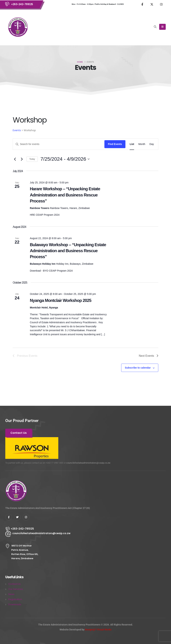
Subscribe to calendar (138, 368)
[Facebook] (142, 4)
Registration (15, 599)
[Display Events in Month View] (142, 144)
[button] (155, 27)
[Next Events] (22, 159)
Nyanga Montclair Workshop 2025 (61, 300)
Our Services (16, 589)
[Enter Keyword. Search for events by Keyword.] (59, 144)
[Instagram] (161, 4)
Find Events (115, 144)
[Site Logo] (18, 27)
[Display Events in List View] (132, 144)
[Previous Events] (15, 159)
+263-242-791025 (22, 4)
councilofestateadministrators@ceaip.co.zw (88, 463)
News (11, 594)
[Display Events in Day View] (152, 144)
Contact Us (14, 584)
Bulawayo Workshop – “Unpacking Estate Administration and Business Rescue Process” (68, 251)
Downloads (15, 604)
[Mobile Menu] (162, 27)
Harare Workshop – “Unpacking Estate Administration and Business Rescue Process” (65, 195)
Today (32, 159)
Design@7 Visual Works (98, 630)
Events (17, 130)
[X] (152, 4)
